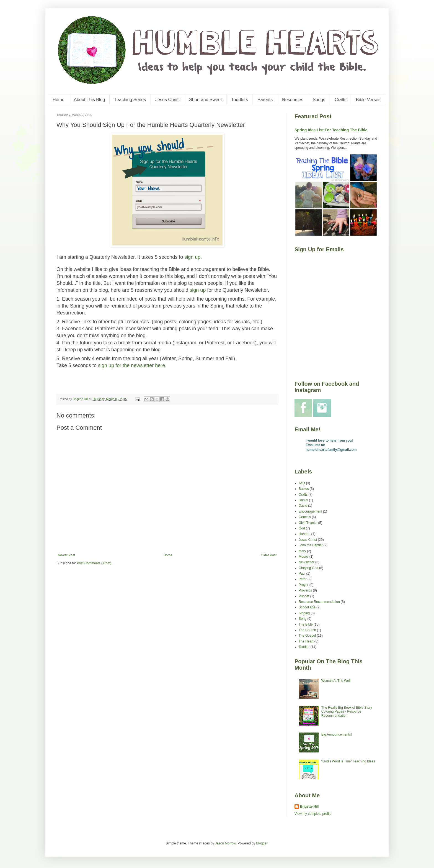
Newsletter (307, 562)
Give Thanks (308, 523)
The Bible (306, 624)
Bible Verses (368, 100)
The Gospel (307, 636)
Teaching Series (130, 100)
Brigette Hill (309, 806)
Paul (302, 573)
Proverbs (305, 590)
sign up (198, 290)
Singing (304, 613)
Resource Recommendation (319, 602)
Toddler (304, 647)
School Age (307, 607)
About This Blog (90, 100)
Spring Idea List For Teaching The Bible (331, 130)
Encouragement (310, 511)
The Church (307, 630)
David (303, 506)
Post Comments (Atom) (94, 563)
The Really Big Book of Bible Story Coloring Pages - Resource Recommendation (347, 712)
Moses (303, 557)
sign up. (193, 257)
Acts (302, 483)
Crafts (341, 100)
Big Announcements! (337, 734)
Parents (265, 100)
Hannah (304, 534)
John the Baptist (311, 545)
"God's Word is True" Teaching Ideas (348, 761)
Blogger (262, 843)
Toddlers (240, 100)
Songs (319, 100)
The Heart (306, 641)
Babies (304, 489)
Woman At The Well (336, 681)
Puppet (304, 596)
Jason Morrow (225, 843)
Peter (303, 579)
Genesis (305, 517)
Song (303, 619)
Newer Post (66, 555)
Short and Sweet (205, 100)
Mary (302, 551)
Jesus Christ (167, 100)
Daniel (303, 500)
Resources (293, 100)
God (302, 528)
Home (59, 100)
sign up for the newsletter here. (132, 365)
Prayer (303, 585)
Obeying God (308, 568)
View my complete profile (313, 814)
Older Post (269, 555)
